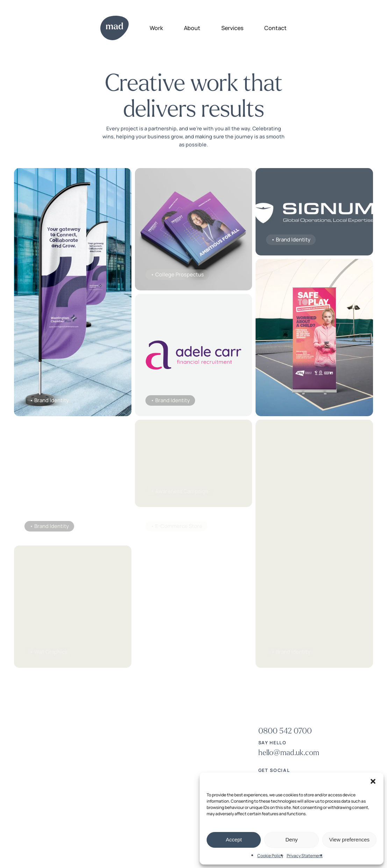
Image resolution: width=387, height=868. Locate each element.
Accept (234, 840)
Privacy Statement (305, 856)
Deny (291, 840)
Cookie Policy (270, 856)
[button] (373, 781)
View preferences (350, 840)
